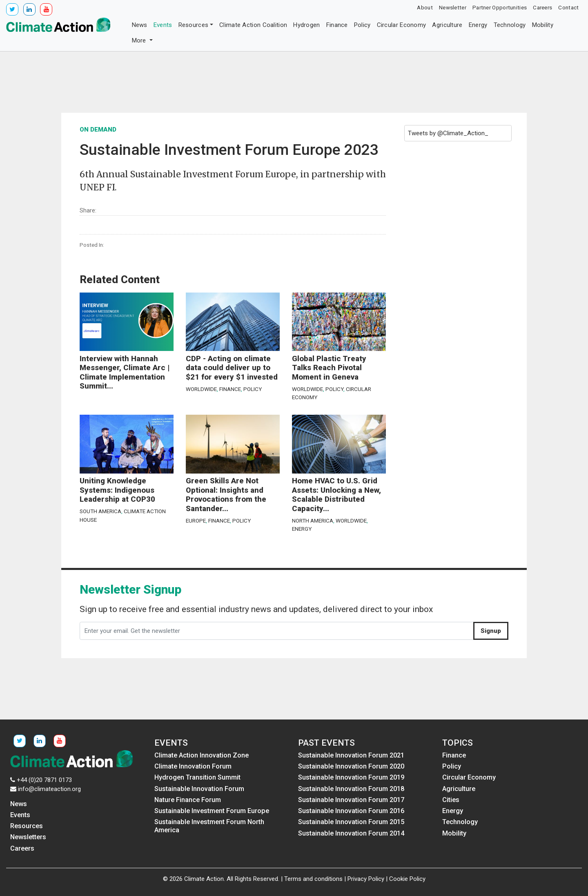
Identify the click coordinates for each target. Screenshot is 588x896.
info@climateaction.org (49, 789)
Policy (362, 25)
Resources (194, 25)
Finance (337, 25)
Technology (510, 25)
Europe (196, 521)
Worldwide (201, 389)
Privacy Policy (366, 879)
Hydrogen (306, 25)
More (140, 40)
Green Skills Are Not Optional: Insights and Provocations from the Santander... (226, 495)
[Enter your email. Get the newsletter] (277, 631)
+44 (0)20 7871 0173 (44, 780)
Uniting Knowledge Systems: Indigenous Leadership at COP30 (117, 490)
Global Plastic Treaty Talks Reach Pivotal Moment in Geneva (329, 368)
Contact (568, 7)
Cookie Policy (407, 879)
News (140, 25)
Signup (491, 631)
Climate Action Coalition (253, 25)
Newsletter (453, 7)
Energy (478, 25)
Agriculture (447, 25)
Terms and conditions (313, 879)
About (425, 7)
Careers (542, 7)
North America (313, 521)
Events (163, 25)
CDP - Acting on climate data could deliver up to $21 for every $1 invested (232, 368)
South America (100, 511)
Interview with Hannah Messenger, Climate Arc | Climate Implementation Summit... (125, 373)
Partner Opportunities (500, 7)
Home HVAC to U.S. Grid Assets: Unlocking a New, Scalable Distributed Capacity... (336, 495)
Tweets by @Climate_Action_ (448, 133)
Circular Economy (402, 25)
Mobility (543, 25)
